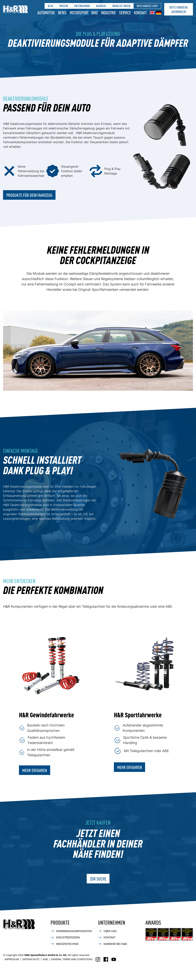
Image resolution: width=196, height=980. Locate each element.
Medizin (64, 6)
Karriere (101, 6)
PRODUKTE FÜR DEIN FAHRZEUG (29, 195)
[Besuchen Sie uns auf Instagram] (98, 959)
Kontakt (140, 12)
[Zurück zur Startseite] (19, 924)
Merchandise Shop (147, 6)
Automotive (46, 12)
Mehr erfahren (35, 770)
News (62, 12)
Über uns (107, 931)
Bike (95, 12)
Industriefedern (65, 937)
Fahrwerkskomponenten (71, 931)
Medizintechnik (65, 944)
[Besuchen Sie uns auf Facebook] (106, 959)
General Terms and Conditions (72, 959)
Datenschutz (31, 959)
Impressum (12, 959)
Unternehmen (82, 6)
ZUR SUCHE (98, 879)
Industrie (109, 12)
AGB (45, 959)
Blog (51, 6)
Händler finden (121, 6)
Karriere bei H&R (112, 944)
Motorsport (79, 12)
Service (125, 12)
